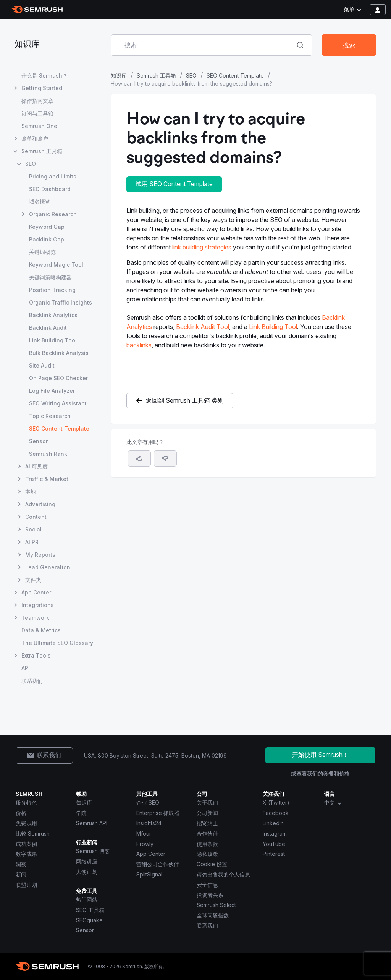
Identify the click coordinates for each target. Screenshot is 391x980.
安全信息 (207, 885)
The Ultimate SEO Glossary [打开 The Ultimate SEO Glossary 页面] (57, 643)
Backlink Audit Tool (203, 327)
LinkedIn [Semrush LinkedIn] (273, 823)
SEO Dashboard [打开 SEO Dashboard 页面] (50, 189)
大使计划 (87, 872)
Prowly (145, 844)
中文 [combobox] (333, 803)
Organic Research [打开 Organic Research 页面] (53, 214)
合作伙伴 (207, 833)
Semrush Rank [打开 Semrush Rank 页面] (48, 454)
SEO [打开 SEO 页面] (31, 164)
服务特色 (26, 803)
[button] (165, 458)
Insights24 (149, 823)
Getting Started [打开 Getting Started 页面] (42, 88)
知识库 (27, 45)
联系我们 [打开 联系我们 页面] (32, 681)
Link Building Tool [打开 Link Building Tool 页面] (53, 340)
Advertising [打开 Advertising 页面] (40, 504)
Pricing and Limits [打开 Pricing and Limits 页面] (53, 176)
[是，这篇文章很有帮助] (139, 458)
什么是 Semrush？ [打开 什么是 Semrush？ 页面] (44, 75)
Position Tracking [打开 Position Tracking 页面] (52, 290)
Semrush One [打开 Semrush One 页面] (39, 126)
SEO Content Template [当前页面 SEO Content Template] (59, 428)
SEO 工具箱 (90, 910)
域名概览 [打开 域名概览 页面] (40, 202)
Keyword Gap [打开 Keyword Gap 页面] (47, 227)
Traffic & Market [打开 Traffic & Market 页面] (47, 479)
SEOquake (89, 920)
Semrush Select (216, 905)
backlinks (139, 345)
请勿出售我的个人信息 (223, 874)
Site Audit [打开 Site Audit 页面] (42, 365)
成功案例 (26, 844)
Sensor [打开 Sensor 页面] (38, 441)
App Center (151, 854)
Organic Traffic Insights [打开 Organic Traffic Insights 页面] (61, 302)
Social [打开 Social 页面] (33, 529)
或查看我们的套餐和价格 (320, 773)
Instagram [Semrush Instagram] (275, 833)
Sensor (85, 930)
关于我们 (207, 803)
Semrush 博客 (93, 851)
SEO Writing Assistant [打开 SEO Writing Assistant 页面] (58, 403)
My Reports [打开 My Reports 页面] (40, 555)
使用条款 (207, 844)
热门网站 (87, 900)
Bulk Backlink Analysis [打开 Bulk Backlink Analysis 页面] (59, 353)
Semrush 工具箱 (156, 75)
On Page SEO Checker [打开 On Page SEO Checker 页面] (58, 378)
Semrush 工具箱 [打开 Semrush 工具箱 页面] (42, 151)
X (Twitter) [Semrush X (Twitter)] (276, 803)
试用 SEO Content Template (174, 184)
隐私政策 (207, 854)
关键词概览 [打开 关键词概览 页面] (42, 252)
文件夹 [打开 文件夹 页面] (33, 580)
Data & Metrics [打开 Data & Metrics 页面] (41, 630)
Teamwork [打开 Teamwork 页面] (35, 618)
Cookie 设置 (212, 864)
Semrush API (92, 823)
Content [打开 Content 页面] (36, 517)
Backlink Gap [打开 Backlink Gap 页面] (47, 239)
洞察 (21, 864)
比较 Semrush (33, 833)
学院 (81, 813)
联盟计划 (26, 885)
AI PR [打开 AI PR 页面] (32, 542)
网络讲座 (87, 861)
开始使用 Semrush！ (320, 755)
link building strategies (202, 247)
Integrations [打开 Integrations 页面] (38, 605)
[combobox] (203, 45)
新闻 (21, 874)
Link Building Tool (273, 327)
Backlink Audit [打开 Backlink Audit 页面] (48, 328)
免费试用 (26, 823)
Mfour (144, 833)
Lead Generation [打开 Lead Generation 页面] (48, 567)
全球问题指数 (213, 915)
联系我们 (207, 926)
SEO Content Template (235, 75)
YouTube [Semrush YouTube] (274, 844)
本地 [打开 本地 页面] (31, 492)
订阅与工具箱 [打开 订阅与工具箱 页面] (37, 113)
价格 (21, 813)
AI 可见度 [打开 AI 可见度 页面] (36, 466)
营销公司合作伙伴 (158, 864)
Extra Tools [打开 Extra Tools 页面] (36, 655)
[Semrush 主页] (37, 10)
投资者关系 (210, 895)
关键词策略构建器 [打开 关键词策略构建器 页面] (50, 277)
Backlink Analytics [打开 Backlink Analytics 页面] (53, 315)
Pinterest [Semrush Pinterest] (274, 854)
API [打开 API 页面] (26, 668)
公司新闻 (207, 813)
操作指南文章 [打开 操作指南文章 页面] (37, 101)
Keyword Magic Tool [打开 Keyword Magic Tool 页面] (56, 265)
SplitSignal (149, 874)
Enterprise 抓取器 (158, 813)
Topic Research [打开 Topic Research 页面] (50, 416)
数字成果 (26, 854)
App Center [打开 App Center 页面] (36, 592)
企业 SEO (148, 803)
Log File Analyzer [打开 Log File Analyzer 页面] (52, 391)
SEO (191, 75)
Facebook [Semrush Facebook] (276, 813)
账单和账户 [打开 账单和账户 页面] (35, 138)
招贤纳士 (207, 823)
